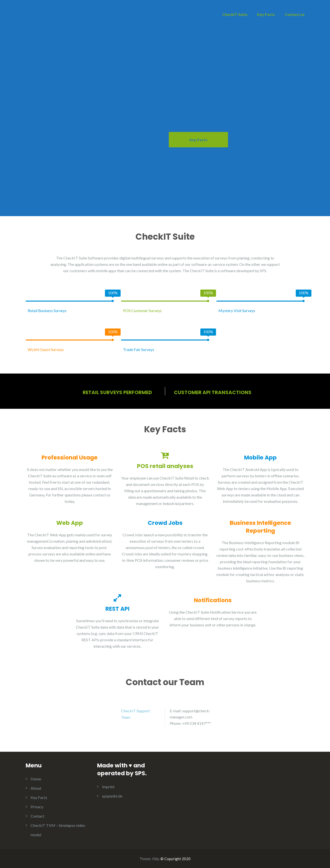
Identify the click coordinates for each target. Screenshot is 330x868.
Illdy (156, 858)
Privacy (37, 806)
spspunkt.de (112, 796)
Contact (37, 816)
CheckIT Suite (235, 14)
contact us (102, 495)
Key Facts (266, 14)
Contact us (295, 14)
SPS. (263, 270)
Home (36, 779)
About (131, 140)
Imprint (108, 786)
